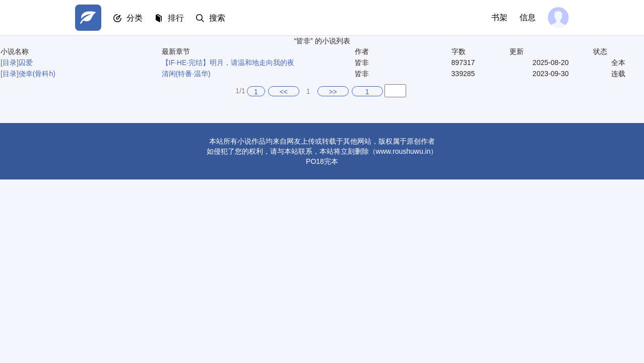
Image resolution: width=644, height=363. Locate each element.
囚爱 (26, 63)
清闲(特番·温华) (186, 74)
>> (333, 92)
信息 (528, 17)
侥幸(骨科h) (37, 74)
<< (284, 92)
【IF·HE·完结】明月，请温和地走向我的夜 (228, 63)
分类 (135, 18)
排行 (176, 18)
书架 (499, 17)
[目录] (10, 63)
